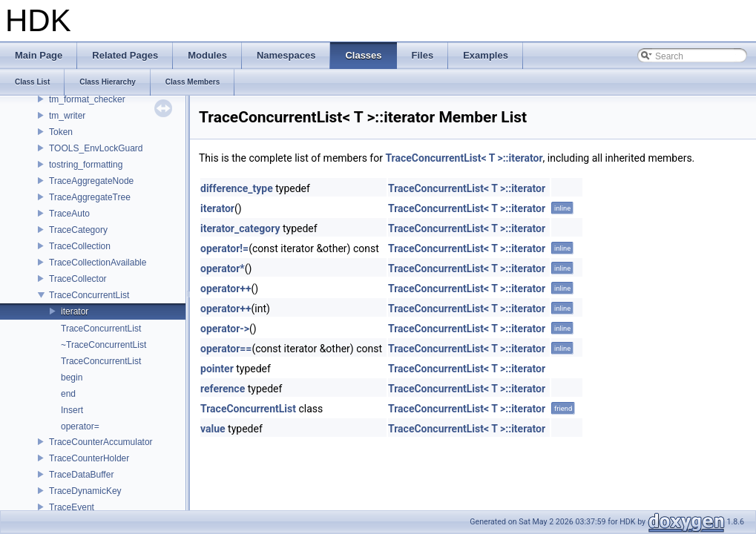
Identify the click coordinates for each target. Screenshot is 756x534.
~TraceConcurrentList (103, 345)
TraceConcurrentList (89, 295)
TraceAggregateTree (90, 197)
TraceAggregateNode (91, 181)
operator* (223, 268)
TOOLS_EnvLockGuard (96, 148)
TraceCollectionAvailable (98, 263)
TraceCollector (78, 279)
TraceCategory (78, 230)
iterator (75, 311)
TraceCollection (80, 246)
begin (72, 378)
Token (61, 132)
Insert (72, 410)
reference (223, 389)
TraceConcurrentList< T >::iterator (464, 158)
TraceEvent (72, 507)
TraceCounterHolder (89, 458)
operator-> (225, 329)
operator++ (226, 289)
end (68, 394)
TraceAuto (69, 214)
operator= (80, 426)
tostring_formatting (86, 165)
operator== (226, 349)
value (213, 429)
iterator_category (240, 228)
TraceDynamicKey (85, 491)
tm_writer (67, 116)
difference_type (237, 188)
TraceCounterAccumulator (101, 442)
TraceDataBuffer (81, 475)
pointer (217, 369)
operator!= (224, 248)
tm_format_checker (87, 99)
